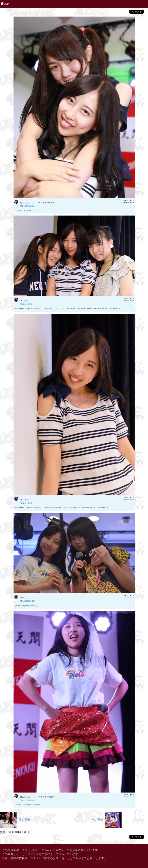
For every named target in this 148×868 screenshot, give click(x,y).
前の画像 (15, 819)
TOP (5, 3)
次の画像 (107, 819)
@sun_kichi (26, 304)
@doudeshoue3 (28, 600)
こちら (77, 858)
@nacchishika (27, 206)
